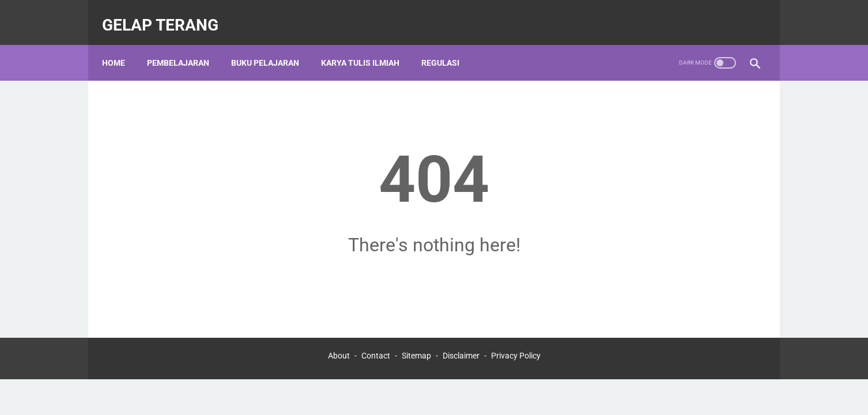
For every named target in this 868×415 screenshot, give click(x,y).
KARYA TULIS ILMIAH (367, 46)
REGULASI (447, 46)
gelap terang (167, 14)
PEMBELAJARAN (185, 46)
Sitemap (416, 353)
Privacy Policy (516, 353)
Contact (376, 353)
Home (120, 46)
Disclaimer (461, 353)
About (339, 353)
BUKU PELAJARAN (272, 46)
